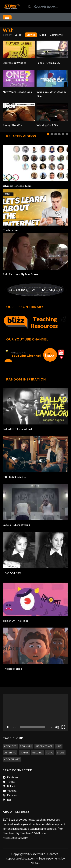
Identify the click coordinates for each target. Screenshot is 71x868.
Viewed (31, 35)
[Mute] (57, 727)
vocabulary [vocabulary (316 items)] (12, 759)
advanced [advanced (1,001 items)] (10, 746)
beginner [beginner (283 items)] (26, 746)
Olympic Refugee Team (17, 186)
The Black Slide (12, 669)
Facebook (11, 777)
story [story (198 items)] (61, 753)
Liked (43, 35)
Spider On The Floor (16, 621)
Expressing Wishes (15, 63)
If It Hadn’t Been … (14, 477)
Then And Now (12, 573)
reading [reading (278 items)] (38, 753)
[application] (35, 713)
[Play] (8, 727)
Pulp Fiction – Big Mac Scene (21, 274)
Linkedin (10, 786)
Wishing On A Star (48, 125)
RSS (7, 800)
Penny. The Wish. (13, 125)
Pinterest (10, 795)
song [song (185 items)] (50, 753)
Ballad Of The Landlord (17, 429)
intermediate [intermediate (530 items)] (44, 746)
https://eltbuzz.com (16, 838)
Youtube (10, 791)
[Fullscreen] (63, 727)
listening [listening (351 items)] (10, 753)
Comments (56, 35)
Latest (19, 35)
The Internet (11, 230)
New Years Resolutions (17, 92)
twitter (9, 782)
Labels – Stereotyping (16, 525)
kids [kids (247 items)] (59, 746)
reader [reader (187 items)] (24, 753)
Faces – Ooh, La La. (48, 63)
